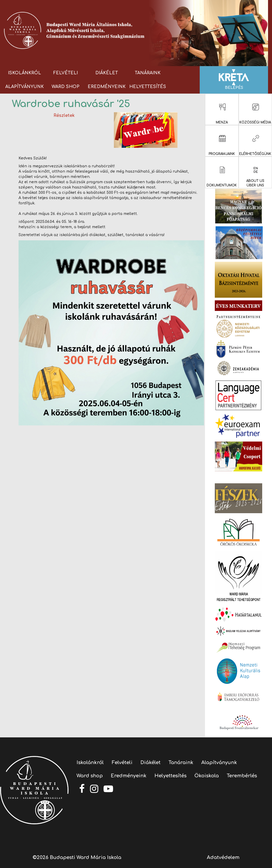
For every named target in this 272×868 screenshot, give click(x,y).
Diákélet (107, 73)
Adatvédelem (223, 857)
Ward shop (66, 87)
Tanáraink (148, 73)
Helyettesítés (148, 87)
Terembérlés (242, 776)
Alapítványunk (24, 87)
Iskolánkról (24, 73)
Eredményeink (107, 87)
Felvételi (66, 73)
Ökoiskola (207, 776)
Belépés (234, 79)
